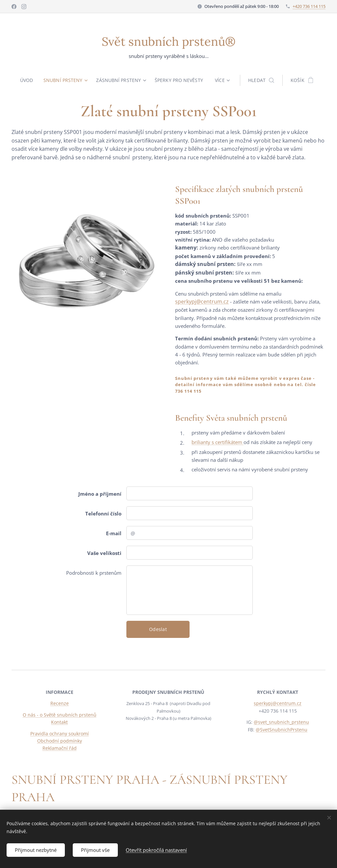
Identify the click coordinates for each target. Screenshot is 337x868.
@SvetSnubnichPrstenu (282, 730)
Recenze (60, 704)
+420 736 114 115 (309, 6)
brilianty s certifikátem (218, 442)
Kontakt (59, 722)
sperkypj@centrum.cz (202, 302)
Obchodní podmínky (60, 741)
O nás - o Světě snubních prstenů (60, 715)
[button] (263, 80)
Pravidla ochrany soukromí (60, 734)
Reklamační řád (60, 748)
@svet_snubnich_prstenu (281, 722)
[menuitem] (28, 80)
